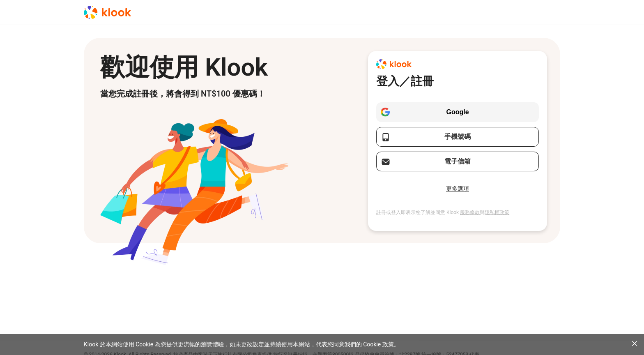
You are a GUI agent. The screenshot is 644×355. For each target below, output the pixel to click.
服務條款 (470, 212)
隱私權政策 (497, 212)
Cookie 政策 (378, 344)
